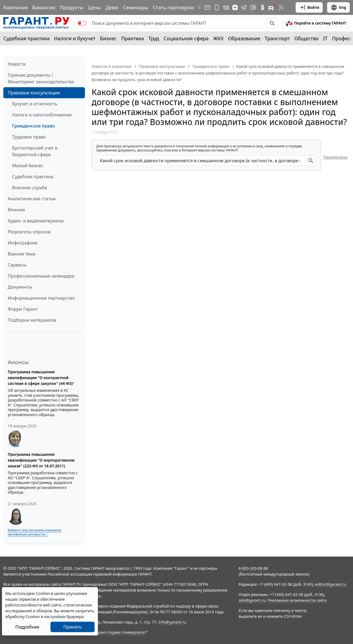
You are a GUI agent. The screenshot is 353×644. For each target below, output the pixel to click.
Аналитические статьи (32, 199)
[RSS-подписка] (281, 7)
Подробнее (27, 627)
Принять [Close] (73, 627)
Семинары (136, 7)
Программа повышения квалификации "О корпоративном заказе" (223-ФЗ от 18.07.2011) (41, 460)
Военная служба (30, 188)
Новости (17, 64)
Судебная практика (26, 38)
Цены (94, 7)
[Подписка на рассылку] (207, 7)
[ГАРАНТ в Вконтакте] (226, 7)
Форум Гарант (23, 309)
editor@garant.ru (331, 584)
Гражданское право (34, 126)
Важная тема (22, 254)
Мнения (16, 210)
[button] (316, 23)
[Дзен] (235, 7)
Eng (338, 7)
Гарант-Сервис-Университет (120, 632)
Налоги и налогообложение (42, 115)
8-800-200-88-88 (253, 568)
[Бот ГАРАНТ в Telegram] (253, 7)
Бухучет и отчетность (35, 104)
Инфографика (23, 243)
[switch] (82, 23)
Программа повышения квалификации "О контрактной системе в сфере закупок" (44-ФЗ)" (41, 378)
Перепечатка (335, 157)
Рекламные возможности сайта (297, 600)
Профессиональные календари (41, 276)
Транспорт (277, 38)
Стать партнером (173, 7)
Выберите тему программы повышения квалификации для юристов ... (34, 532)
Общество (307, 38)
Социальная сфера (186, 38)
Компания (16, 7)
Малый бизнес (28, 166)
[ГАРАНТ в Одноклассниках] (263, 7)
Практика (132, 38)
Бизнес (108, 38)
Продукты (71, 7)
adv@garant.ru (252, 600)
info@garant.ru (172, 622)
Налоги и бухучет (75, 38)
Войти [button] (309, 7)
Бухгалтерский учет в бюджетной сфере (35, 151)
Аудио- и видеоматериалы (36, 221)
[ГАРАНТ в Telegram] (244, 7)
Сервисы (17, 265)
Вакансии (44, 7)
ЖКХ (218, 38)
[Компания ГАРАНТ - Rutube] (272, 7)
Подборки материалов (32, 320)
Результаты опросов (29, 232)
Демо (112, 7)
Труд (154, 38)
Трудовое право (29, 137)
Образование (244, 38)
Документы (20, 287)
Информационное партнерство (41, 298)
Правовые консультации (34, 93)
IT (325, 38)
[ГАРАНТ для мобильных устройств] (217, 7)
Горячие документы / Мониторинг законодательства (41, 78)
